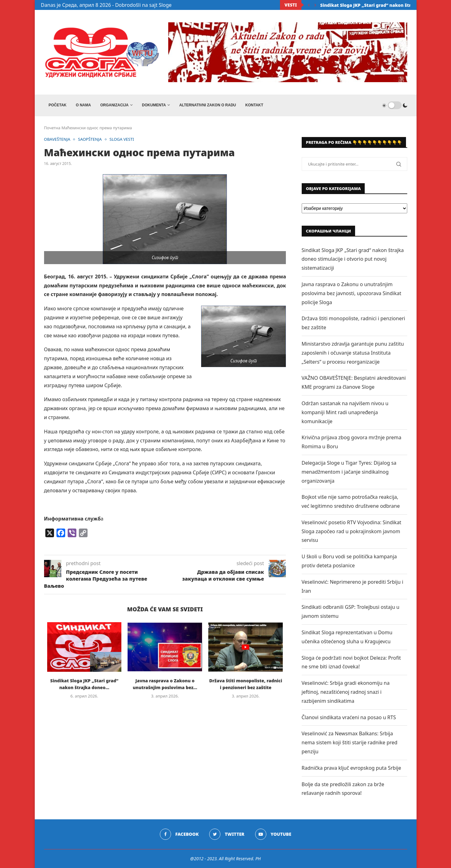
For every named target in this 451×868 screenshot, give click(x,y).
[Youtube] (273, 834)
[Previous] (309, 5)
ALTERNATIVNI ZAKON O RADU (207, 105)
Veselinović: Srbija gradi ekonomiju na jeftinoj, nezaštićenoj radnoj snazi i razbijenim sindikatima (346, 692)
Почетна (52, 128)
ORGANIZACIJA (114, 105)
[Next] (315, 5)
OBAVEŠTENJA (57, 139)
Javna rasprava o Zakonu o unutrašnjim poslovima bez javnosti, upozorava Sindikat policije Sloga (352, 293)
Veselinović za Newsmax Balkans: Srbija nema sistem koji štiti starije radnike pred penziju (350, 742)
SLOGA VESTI (122, 139)
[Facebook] (179, 834)
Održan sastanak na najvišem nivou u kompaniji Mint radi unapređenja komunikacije (345, 412)
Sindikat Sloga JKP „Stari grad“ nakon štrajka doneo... (380, 5)
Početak (58, 105)
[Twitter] (227, 834)
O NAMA (83, 105)
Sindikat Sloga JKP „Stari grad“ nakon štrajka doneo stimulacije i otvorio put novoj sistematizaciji (353, 259)
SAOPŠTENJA (90, 139)
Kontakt (254, 105)
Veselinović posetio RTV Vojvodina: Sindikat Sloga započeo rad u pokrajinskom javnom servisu (352, 531)
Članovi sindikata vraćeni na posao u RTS (349, 717)
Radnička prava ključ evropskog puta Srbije (352, 768)
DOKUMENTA (154, 105)
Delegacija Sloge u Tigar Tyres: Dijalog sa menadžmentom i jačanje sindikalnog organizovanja (349, 472)
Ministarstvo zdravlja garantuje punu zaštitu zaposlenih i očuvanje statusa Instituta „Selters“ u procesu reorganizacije (353, 353)
